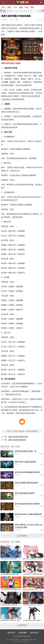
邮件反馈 (33, 633)
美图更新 (5, 542)
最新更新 (5, 447)
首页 (3, 7)
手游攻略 (26, 11)
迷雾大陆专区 (19, 11)
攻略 (15, 7)
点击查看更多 (22, 536)
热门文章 (15, 447)
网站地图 (22, 633)
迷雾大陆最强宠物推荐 (17, 440)
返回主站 (11, 633)
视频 (21, 7)
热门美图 (15, 542)
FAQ (27, 7)
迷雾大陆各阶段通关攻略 (18, 437)
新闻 (9, 7)
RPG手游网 (11, 11)
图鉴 (32, 7)
